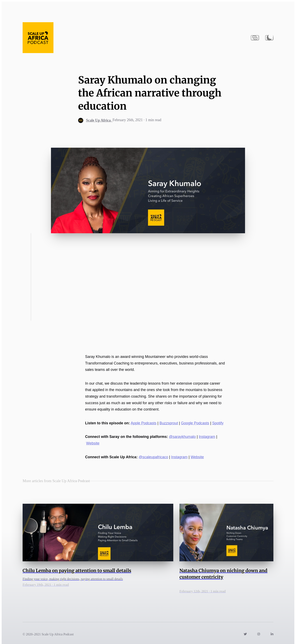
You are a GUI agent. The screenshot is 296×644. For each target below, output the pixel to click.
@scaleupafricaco (153, 457)
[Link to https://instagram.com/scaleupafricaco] (259, 634)
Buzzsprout (169, 423)
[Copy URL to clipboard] (255, 38)
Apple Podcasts (144, 423)
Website (93, 443)
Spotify (218, 423)
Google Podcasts (195, 423)
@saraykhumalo (182, 437)
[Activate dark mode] (269, 38)
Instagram (207, 437)
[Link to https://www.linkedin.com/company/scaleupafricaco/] (272, 634)
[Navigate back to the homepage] (38, 38)
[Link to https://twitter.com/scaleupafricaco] (245, 634)
